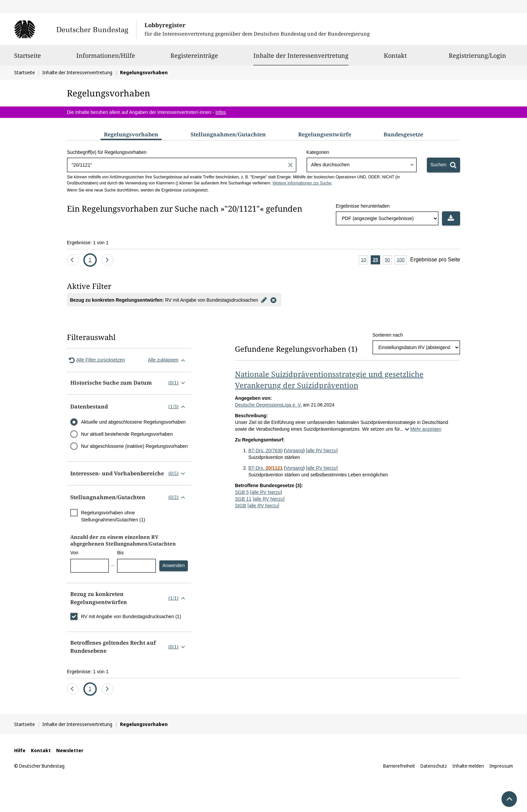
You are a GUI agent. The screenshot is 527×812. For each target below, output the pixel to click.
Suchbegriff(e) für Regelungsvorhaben (107, 152)
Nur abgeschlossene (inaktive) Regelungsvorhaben (134, 446)
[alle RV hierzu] (322, 451)
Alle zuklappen (168, 360)
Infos (220, 112)
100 (401, 260)
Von (74, 553)
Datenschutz (434, 766)
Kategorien (318, 152)
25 (376, 260)
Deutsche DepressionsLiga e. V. (268, 405)
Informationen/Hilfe (106, 58)
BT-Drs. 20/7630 (266, 451)
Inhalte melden (468, 766)
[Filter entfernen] (274, 300)
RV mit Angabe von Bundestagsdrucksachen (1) (131, 616)
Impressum (501, 766)
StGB (240, 506)
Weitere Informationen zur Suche (302, 183)
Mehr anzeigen (422, 429)
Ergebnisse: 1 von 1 (88, 243)
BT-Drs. (266, 468)
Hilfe (20, 750)
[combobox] (362, 165)
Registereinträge (194, 58)
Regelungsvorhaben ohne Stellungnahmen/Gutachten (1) (113, 516)
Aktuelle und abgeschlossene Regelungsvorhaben (133, 422)
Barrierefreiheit (399, 766)
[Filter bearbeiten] (264, 300)
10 (365, 260)
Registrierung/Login (477, 58)
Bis (120, 553)
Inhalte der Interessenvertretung (301, 55)
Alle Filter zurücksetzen (96, 360)
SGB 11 (243, 499)
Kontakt (395, 58)
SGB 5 (242, 492)
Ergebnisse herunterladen (363, 206)
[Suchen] (443, 165)
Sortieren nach (388, 335)
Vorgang (294, 451)
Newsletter (70, 750)
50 (389, 260)
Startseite (28, 58)
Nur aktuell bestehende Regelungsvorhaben (127, 434)
